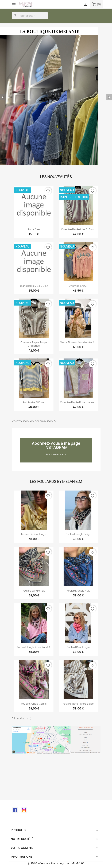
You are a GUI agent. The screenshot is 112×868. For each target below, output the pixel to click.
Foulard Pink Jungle (78, 647)
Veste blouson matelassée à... (78, 342)
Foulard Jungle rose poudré (34, 647)
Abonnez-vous (56, 454)
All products (22, 719)
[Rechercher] (30, 16)
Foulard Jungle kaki (34, 591)
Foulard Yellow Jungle (34, 534)
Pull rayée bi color (34, 402)
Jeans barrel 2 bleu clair (34, 286)
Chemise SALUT (78, 286)
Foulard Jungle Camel (34, 704)
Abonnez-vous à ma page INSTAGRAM (56, 445)
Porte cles (34, 229)
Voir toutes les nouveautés (34, 421)
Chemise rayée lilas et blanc (78, 229)
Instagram (24, 810)
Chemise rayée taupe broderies (34, 344)
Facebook (15, 810)
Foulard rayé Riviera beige (78, 704)
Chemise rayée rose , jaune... (78, 402)
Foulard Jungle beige (78, 534)
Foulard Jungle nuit (78, 591)
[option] (56, 96)
